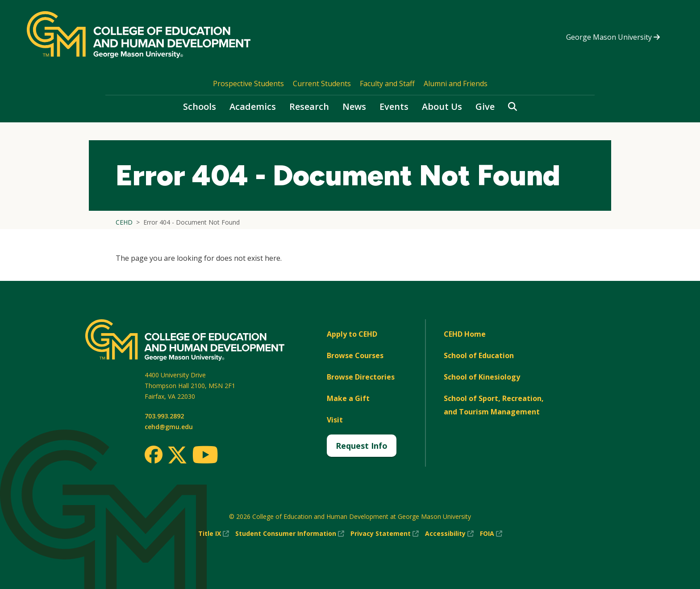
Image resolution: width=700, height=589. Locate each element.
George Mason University (613, 37)
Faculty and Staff (387, 84)
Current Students (322, 84)
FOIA (491, 534)
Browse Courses (355, 355)
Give (485, 107)
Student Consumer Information (290, 534)
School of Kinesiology (482, 377)
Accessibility (449, 534)
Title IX (214, 534)
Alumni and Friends (456, 84)
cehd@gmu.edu (169, 427)
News (354, 107)
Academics (253, 107)
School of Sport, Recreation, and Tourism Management (494, 405)
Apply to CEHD (352, 334)
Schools (200, 107)
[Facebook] (154, 455)
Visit (335, 420)
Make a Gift (348, 398)
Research (309, 107)
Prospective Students (248, 84)
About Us (442, 107)
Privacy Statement (385, 534)
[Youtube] (205, 456)
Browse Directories (361, 377)
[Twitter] (177, 455)
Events (394, 107)
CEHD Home (465, 334)
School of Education (479, 355)
